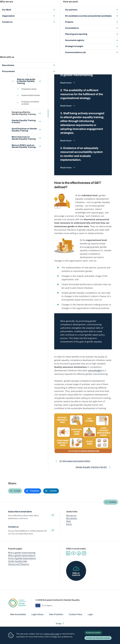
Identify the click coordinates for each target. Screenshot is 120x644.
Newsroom (31, 7)
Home (13, 21)
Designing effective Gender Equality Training (24, 113)
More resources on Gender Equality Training (24, 138)
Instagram (84, 553)
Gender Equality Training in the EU (24, 121)
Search (115, 7)
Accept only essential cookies (98, 638)
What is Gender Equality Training (23, 56)
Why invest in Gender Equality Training (22, 64)
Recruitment (72, 518)
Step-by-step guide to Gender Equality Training (26, 81)
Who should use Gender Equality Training (23, 72)
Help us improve (76, 574)
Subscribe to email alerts (20, 512)
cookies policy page (51, 634)
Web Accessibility (18, 614)
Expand (13, 81)
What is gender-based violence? (22, 556)
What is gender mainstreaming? (22, 553)
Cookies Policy (75, 614)
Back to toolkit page (24, 47)
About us (106, 7)
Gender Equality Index (82, 7)
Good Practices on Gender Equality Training (24, 130)
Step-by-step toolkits (44, 21)
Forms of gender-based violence (22, 558)
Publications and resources (43, 7)
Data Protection (56, 614)
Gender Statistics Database (95, 7)
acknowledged (95, 370)
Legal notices (37, 614)
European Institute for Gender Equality (12, 7)
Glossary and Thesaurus (19, 564)
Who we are (71, 515)
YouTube (73, 553)
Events (69, 524)
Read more (66, 83)
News (68, 521)
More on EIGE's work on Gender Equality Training (24, 146)
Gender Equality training (62, 21)
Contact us (13, 527)
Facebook (79, 553)
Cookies (112, 502)
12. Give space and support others (75, 462)
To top (59, 624)
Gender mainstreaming (57, 7)
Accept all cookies (93, 633)
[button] (15, 491)
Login (90, 614)
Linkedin (68, 553)
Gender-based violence (71, 7)
